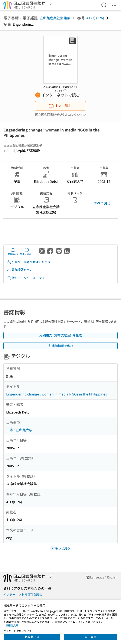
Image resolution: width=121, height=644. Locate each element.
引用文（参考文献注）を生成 (29, 262)
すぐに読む (60, 106)
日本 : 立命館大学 (19, 430)
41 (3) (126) (95, 18)
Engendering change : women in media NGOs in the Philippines (56, 394)
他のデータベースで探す (26, 278)
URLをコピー (27, 251)
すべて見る (102, 203)
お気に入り (13, 251)
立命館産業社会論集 (55, 18)
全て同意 (91, 637)
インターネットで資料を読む (23, 594)
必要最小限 (32, 637)
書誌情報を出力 (20, 270)
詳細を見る (12, 625)
